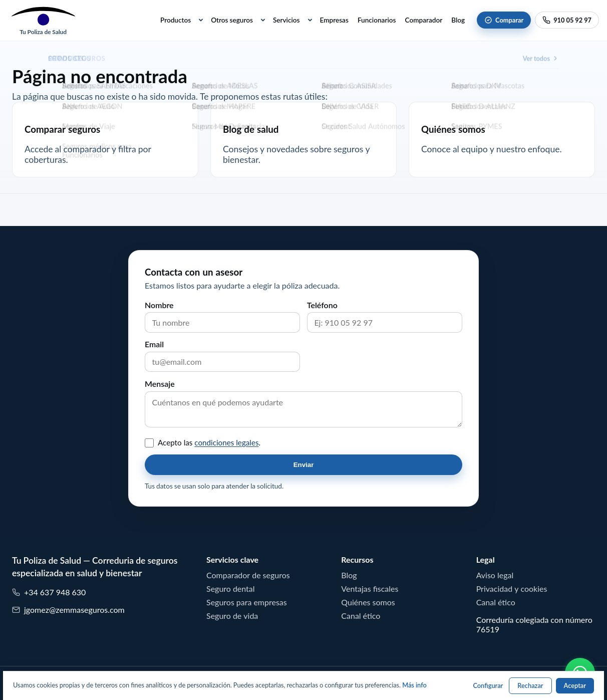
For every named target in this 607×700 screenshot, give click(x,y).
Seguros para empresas (247, 602)
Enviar (304, 465)
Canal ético (361, 616)
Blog (458, 20)
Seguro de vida (232, 616)
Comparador (424, 20)
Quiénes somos (368, 602)
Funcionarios (377, 20)
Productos (176, 20)
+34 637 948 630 (49, 593)
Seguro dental (231, 589)
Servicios (286, 20)
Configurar (488, 686)
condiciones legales (226, 443)
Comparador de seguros (248, 575)
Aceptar (575, 686)
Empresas (334, 20)
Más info (414, 685)
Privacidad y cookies (512, 589)
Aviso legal (495, 575)
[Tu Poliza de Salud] (43, 20)
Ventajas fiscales (370, 589)
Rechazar (530, 686)
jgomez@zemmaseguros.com (68, 610)
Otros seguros (232, 20)
